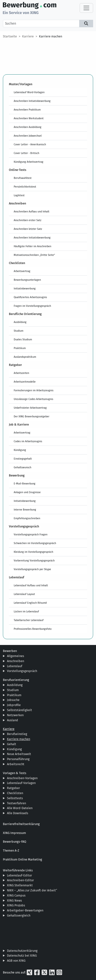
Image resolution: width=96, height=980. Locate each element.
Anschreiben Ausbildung (28, 127)
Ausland (13, 720)
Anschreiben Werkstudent (29, 118)
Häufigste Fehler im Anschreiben (32, 246)
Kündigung (20, 450)
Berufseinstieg (17, 734)
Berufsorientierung (16, 680)
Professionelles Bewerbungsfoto (33, 629)
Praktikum (20, 348)
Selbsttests (15, 798)
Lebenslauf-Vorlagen (21, 783)
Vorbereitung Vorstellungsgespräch (34, 560)
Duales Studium (23, 339)
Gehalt (12, 744)
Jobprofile (14, 705)
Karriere (28, 36)
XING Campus (16, 895)
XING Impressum (14, 833)
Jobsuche (13, 700)
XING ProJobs (16, 905)
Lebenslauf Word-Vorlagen (29, 92)
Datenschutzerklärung (22, 951)
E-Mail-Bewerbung (25, 483)
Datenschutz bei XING (22, 955)
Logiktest (19, 195)
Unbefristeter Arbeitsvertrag (30, 408)
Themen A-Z (11, 850)
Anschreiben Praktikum (27, 110)
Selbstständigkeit (19, 710)
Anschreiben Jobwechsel (28, 136)
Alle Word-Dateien (20, 808)
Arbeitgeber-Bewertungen (25, 910)
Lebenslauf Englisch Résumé (30, 603)
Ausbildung (20, 322)
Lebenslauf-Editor (19, 875)
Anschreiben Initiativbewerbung (32, 101)
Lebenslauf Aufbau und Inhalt (31, 585)
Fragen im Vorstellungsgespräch (32, 306)
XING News (14, 900)
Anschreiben (16, 661)
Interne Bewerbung (25, 510)
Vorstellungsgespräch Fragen (31, 534)
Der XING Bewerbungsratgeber (32, 416)
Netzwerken (15, 715)
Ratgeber (13, 788)
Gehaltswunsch (22, 467)
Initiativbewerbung (25, 288)
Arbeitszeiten (21, 373)
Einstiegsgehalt (23, 459)
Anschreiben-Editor (20, 880)
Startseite (10, 36)
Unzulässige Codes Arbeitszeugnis (33, 399)
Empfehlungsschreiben (27, 518)
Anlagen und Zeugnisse (27, 492)
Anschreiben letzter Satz (28, 229)
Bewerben (10, 651)
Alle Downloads (18, 813)
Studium (19, 331)
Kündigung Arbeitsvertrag (29, 162)
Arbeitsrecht (16, 764)
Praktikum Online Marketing (22, 859)
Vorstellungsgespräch (22, 671)
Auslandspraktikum (25, 357)
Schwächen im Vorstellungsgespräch (35, 543)
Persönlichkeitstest (25, 187)
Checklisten (15, 793)
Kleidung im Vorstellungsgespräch (33, 552)
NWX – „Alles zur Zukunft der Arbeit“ (32, 890)
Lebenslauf (15, 666)
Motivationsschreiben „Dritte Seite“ (34, 255)
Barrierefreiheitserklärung (21, 824)
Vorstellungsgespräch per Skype (32, 569)
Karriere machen (51, 36)
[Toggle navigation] (86, 8)
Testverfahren (16, 803)
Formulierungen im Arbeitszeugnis (34, 390)
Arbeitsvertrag (22, 271)
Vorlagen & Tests (15, 773)
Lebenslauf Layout (24, 594)
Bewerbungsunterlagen (27, 280)
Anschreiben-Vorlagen (22, 778)
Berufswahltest (23, 178)
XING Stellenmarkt (20, 885)
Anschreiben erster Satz (28, 220)
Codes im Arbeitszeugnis (28, 441)
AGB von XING (16, 961)
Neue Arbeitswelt (19, 754)
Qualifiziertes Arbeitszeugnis (30, 297)
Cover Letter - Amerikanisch (30, 144)
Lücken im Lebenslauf (26, 611)
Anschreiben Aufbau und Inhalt (32, 211)
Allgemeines (16, 656)
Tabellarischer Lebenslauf (29, 620)
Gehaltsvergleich (19, 915)
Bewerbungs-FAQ (15, 842)
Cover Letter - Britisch (26, 153)
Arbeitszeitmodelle (25, 382)
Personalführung (18, 759)
